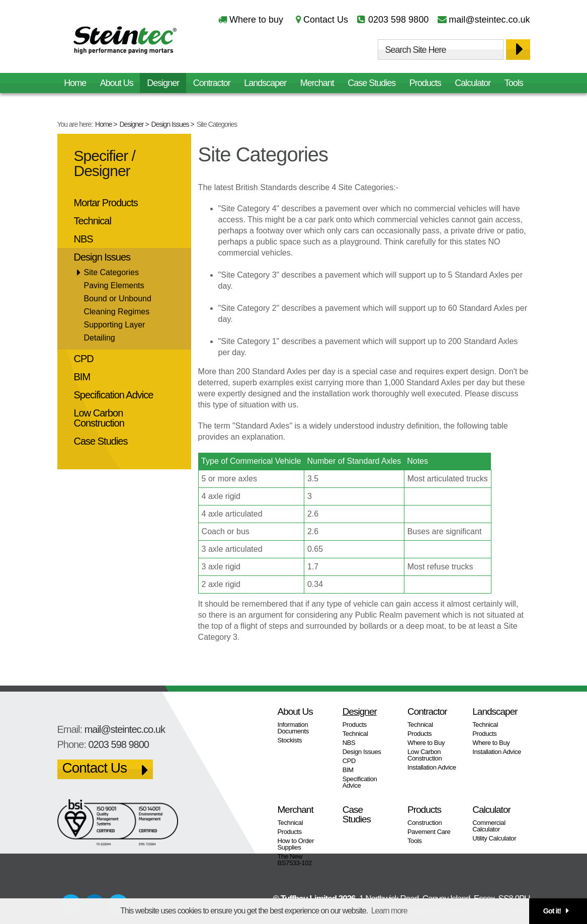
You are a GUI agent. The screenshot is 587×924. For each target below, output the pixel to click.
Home (103, 124)
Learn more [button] (389, 911)
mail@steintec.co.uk (489, 20)
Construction (425, 823)
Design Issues (170, 124)
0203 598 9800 (398, 20)
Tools (514, 83)
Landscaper (265, 83)
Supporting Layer (115, 325)
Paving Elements (114, 285)
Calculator (473, 83)
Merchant (317, 83)
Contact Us (326, 20)
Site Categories (111, 272)
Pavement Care (429, 832)
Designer (132, 124)
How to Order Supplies (296, 844)
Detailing (100, 338)
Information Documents (293, 728)
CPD (84, 359)
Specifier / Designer (105, 163)
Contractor (212, 83)
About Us (117, 83)
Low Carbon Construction (99, 418)
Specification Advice (114, 395)
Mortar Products (106, 203)
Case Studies (371, 83)
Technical (93, 221)
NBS (83, 239)
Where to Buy (426, 743)
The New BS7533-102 (295, 860)
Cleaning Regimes (117, 312)
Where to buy (256, 20)
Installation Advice (432, 767)
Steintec (125, 42)
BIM (82, 377)
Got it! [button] (552, 911)
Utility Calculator (494, 838)
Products (425, 83)
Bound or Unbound (118, 299)
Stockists (290, 740)
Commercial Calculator (489, 826)
